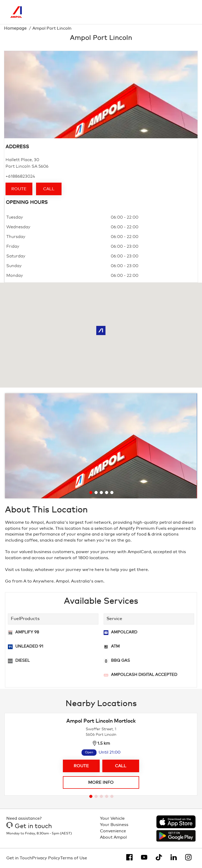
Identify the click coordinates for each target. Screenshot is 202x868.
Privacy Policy (46, 858)
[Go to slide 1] (91, 493)
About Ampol (113, 837)
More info (101, 782)
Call (49, 189)
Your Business (114, 825)
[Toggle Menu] (188, 12)
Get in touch (29, 826)
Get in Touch (19, 858)
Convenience (113, 831)
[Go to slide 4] (107, 493)
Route (19, 189)
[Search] (166, 12)
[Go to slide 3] (101, 493)
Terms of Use (74, 858)
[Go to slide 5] (112, 493)
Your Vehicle (112, 818)
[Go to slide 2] (96, 493)
